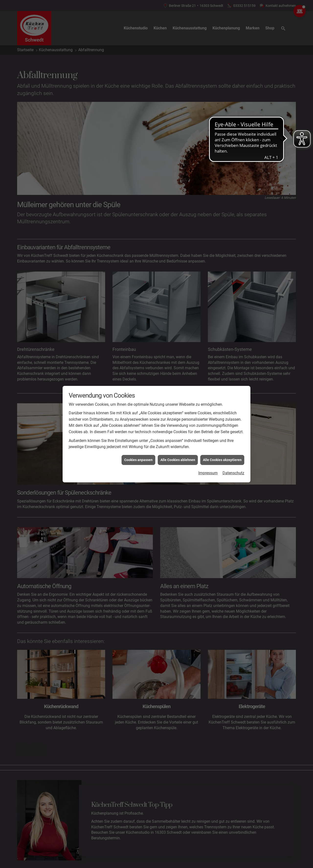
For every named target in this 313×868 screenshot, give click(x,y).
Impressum (208, 473)
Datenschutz (233, 473)
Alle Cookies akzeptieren (222, 460)
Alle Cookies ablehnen (178, 460)
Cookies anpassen (138, 460)
